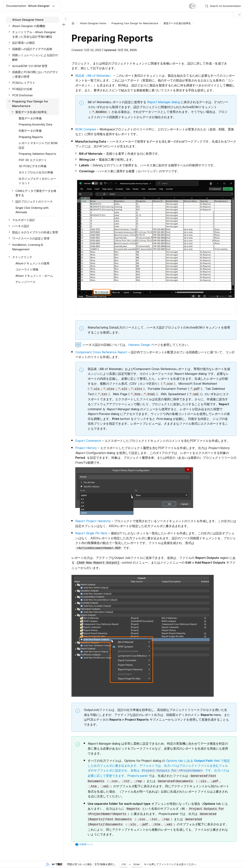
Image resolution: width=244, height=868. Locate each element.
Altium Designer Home (28, 20)
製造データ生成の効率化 (31, 112)
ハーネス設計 (21, 226)
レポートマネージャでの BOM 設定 (38, 145)
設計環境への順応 (24, 43)
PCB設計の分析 (22, 89)
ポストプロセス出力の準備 (36, 172)
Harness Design (139, 345)
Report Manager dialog (163, 102)
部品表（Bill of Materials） (94, 76)
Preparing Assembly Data (35, 124)
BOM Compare (86, 129)
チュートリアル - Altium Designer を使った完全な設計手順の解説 (34, 34)
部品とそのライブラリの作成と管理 (35, 232)
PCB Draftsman (22, 95)
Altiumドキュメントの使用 (32, 263)
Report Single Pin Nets (91, 533)
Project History (86, 448)
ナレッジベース (25, 282)
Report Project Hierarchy (93, 521)
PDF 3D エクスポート (33, 160)
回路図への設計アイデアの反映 (32, 49)
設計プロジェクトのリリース (34, 201)
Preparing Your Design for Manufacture (30, 104)
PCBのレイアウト (24, 83)
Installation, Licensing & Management (28, 247)
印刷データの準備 (30, 131)
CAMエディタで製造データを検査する (36, 193)
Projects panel (137, 776)
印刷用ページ (86, 844)
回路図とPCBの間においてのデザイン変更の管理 (35, 74)
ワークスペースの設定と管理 (31, 238)
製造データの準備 (30, 118)
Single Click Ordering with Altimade (32, 210)
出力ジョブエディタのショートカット (37, 181)
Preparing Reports (31, 137)
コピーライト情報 (27, 269)
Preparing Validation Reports (37, 154)
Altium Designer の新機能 (29, 26)
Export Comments (88, 441)
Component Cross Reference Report (101, 352)
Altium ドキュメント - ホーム (34, 276)
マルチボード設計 (24, 220)
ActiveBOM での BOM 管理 (30, 66)
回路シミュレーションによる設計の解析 (35, 57)
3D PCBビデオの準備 (33, 166)
